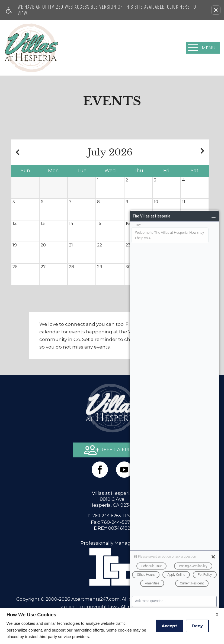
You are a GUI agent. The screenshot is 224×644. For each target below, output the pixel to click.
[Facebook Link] (100, 470)
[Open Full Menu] (203, 48)
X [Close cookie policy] (217, 615)
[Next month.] (203, 152)
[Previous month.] (17, 152)
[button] (216, 10)
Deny (197, 626)
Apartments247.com (96, 599)
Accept (169, 626)
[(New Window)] (124, 470)
